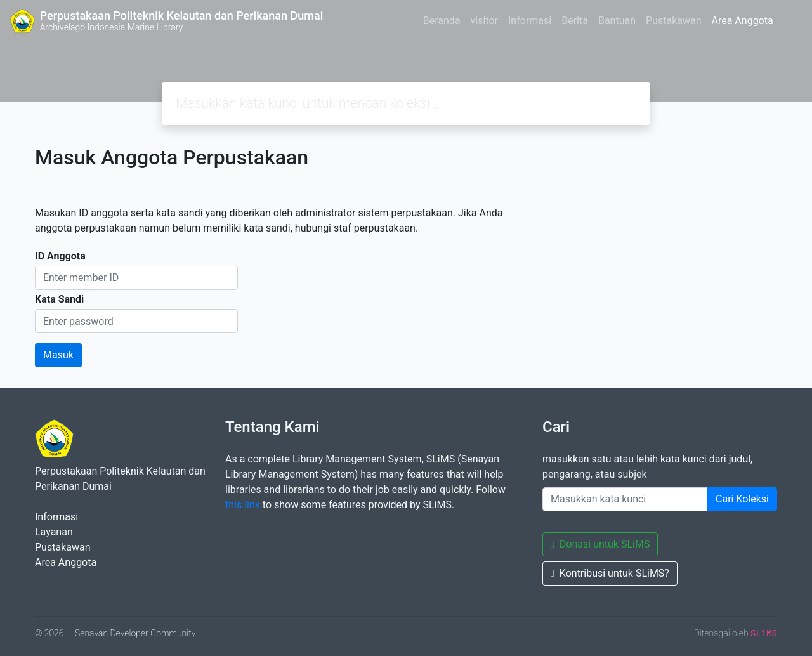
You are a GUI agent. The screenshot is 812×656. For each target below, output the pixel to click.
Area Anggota (743, 21)
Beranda (442, 21)
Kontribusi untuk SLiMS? (610, 573)
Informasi (530, 21)
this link (243, 505)
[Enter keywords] (625, 499)
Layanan (54, 532)
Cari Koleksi (742, 499)
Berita (575, 21)
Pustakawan (673, 21)
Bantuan (617, 21)
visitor (484, 21)
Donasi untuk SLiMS (600, 544)
